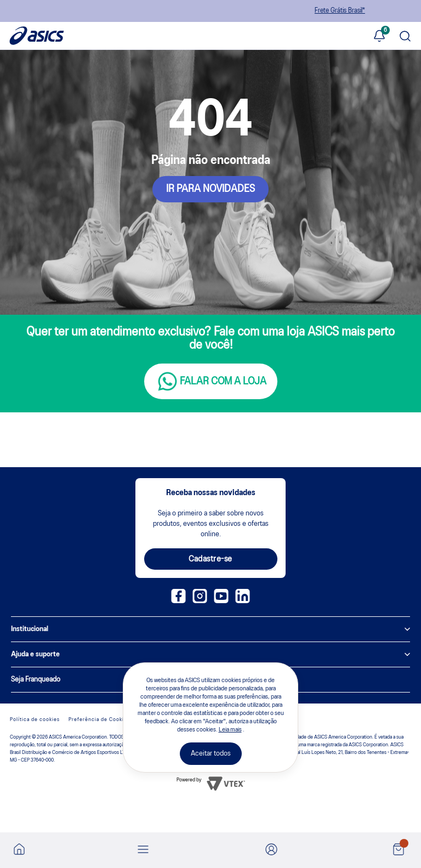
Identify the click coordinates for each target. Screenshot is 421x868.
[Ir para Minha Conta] (271, 850)
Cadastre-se (210, 559)
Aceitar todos (211, 754)
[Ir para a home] (19, 853)
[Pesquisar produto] (405, 37)
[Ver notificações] (379, 37)
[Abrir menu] (143, 850)
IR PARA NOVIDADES (210, 189)
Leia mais (230, 730)
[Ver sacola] (399, 850)
